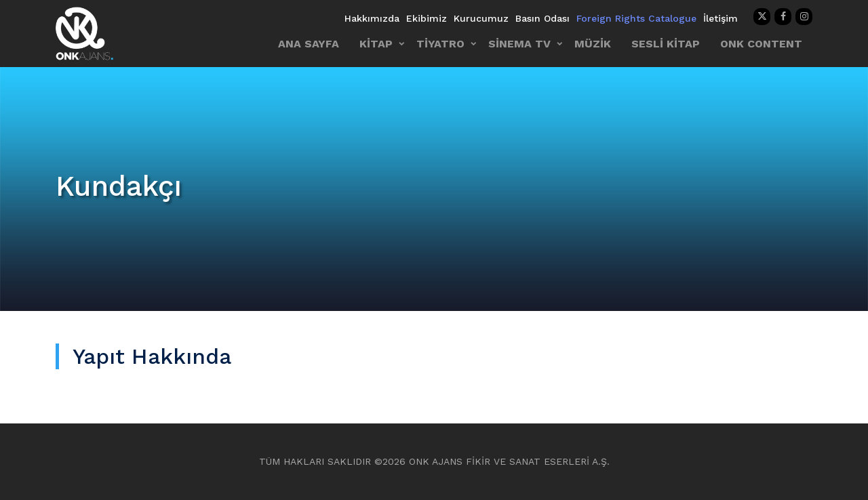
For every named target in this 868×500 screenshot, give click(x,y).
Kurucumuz (481, 18)
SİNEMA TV (519, 44)
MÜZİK (593, 44)
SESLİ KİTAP (666, 44)
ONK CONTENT (761, 44)
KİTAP (376, 44)
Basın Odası (542, 18)
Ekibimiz (427, 18)
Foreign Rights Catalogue (636, 18)
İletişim (721, 18)
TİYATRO (440, 44)
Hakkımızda (372, 18)
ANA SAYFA (309, 44)
